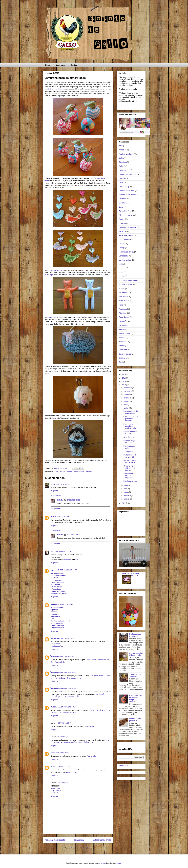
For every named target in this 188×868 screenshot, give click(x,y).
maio (126, 485)
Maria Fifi (135, 576)
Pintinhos (88, 472)
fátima (53, 484)
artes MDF (54, 552)
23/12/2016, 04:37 (70, 570)
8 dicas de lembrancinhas (57, 89)
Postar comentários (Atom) (81, 848)
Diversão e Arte (125, 211)
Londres (122, 268)
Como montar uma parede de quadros (131, 419)
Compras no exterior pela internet (129, 468)
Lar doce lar (124, 256)
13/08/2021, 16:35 (65, 723)
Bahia (121, 158)
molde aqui (49, 275)
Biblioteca (123, 162)
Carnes (122, 178)
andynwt (102, 863)
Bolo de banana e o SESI (130, 433)
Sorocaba (123, 358)
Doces (122, 219)
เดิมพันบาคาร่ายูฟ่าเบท (68, 713)
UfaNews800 (55, 638)
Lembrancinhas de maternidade (131, 412)
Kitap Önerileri (56, 791)
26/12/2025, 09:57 (65, 783)
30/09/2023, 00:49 (64, 767)
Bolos (121, 166)
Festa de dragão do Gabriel (130, 442)
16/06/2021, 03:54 (70, 707)
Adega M (123, 150)
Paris (121, 305)
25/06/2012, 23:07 (73, 535)
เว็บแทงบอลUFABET (74, 678)
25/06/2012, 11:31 (63, 484)
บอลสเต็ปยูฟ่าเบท (57, 696)
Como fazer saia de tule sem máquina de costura (136, 699)
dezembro (128, 388)
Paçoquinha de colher (129, 447)
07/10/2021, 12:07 (65, 737)
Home (48, 65)
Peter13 (53, 767)
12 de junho (128, 451)
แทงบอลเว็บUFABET (97, 676)
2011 (124, 503)
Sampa (122, 346)
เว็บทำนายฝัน (92, 756)
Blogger (119, 863)
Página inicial (78, 840)
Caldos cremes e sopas (128, 174)
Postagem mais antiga (102, 840)
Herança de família (126, 252)
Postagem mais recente (55, 840)
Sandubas (123, 350)
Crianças (123, 199)
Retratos (122, 329)
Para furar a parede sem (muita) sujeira (130, 426)
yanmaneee (55, 604)
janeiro (127, 499)
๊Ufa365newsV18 (57, 657)
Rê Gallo (60, 500)
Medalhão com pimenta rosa (135, 720)
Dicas (56, 472)
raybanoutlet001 (57, 570)
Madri (121, 272)
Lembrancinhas (79, 472)
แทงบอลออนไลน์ (71, 742)
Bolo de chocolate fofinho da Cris (136, 654)
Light (121, 264)
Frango (122, 248)
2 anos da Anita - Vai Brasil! (136, 675)
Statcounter (124, 766)
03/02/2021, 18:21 (67, 638)
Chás (121, 182)
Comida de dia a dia (127, 191)
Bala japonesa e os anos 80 (130, 456)
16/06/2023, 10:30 (62, 753)
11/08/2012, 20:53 (66, 552)
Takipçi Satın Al (56, 788)
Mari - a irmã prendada (128, 280)
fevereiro (127, 496)
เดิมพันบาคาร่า (91, 660)
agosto (127, 401)
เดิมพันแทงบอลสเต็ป (72, 696)
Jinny (53, 753)
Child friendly (124, 187)
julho (126, 405)
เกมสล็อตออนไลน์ (57, 646)
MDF (77, 559)
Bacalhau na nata (130, 481)
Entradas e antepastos (128, 227)
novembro (128, 391)
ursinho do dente (52, 317)
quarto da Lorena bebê (54, 270)
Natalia (53, 517)
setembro (128, 398)
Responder (55, 491)
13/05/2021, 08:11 (70, 657)
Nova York (123, 301)
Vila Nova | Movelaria (130, 574)
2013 (124, 381)
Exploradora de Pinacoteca (135, 635)
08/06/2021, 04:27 (70, 689)
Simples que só (125, 354)
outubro (127, 394)
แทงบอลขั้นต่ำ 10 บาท (85, 742)
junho (126, 408)
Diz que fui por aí (126, 215)
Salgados (123, 342)
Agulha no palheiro (126, 154)
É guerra (123, 223)
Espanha (123, 231)
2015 (124, 374)
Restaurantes (124, 325)
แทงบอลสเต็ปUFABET (103, 694)
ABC (121, 146)
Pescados (123, 309)
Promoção (123, 321)
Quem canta (60, 65)
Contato (74, 65)
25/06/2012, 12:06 (63, 517)
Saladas (122, 337)
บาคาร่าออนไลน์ (104, 660)
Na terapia (123, 293)
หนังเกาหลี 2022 (72, 772)
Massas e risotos (126, 284)
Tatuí (121, 362)
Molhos (122, 289)
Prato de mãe (124, 317)
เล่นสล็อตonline (56, 644)
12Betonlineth (89, 726)
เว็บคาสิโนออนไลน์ (57, 662)
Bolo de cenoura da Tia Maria (130, 461)
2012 (124, 385)
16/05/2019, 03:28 (67, 604)
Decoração (123, 203)
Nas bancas (124, 297)
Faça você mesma (65, 472)
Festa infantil (124, 240)
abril (126, 489)
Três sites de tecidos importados (129, 476)
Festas (122, 244)
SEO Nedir (54, 793)
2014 (124, 378)
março (127, 492)
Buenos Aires (124, 170)
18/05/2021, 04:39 (70, 673)
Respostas (57, 496)
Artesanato (68, 559)
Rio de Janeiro (125, 334)
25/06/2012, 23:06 (73, 500)
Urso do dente (129, 437)
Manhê (122, 276)
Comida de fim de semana (129, 195)
